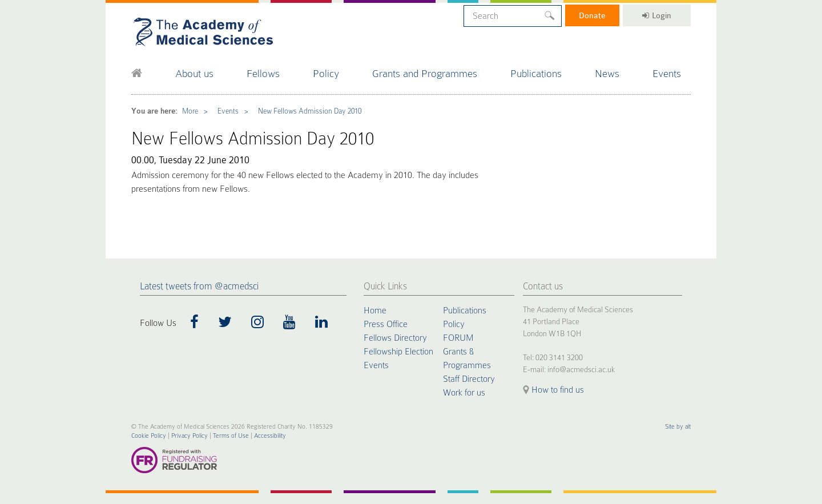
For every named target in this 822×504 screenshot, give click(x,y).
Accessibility (270, 436)
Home (375, 311)
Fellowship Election (398, 352)
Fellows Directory (395, 338)
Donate (592, 15)
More (190, 111)
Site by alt (678, 427)
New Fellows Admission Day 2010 (310, 111)
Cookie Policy (149, 436)
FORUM (458, 338)
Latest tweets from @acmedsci (199, 286)
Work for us (464, 393)
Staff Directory (469, 379)
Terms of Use (231, 436)
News (607, 73)
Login (657, 15)
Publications (536, 73)
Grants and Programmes (425, 73)
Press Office (386, 324)
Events (667, 73)
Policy (326, 73)
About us (194, 73)
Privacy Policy (190, 436)
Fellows (263, 73)
